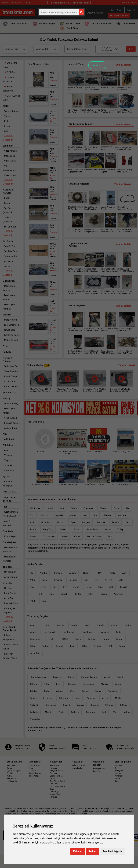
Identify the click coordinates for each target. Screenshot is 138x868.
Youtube (118, 773)
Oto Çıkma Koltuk (58, 781)
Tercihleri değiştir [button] (112, 851)
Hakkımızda (12, 781)
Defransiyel (55, 792)
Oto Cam (54, 784)
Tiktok (117, 778)
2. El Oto (32, 771)
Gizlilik (10, 773)
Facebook (119, 765)
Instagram (119, 771)
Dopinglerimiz (99, 768)
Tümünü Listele (123, 306)
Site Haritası (12, 778)
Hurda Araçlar (34, 776)
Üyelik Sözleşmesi (14, 771)
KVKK (9, 776)
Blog (117, 781)
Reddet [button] (92, 851)
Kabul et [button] (78, 851)
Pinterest (119, 776)
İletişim (96, 771)
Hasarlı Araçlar (35, 773)
